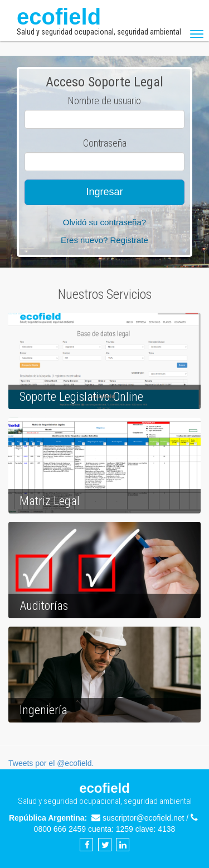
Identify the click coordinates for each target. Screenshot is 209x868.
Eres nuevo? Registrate (104, 240)
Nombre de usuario (104, 101)
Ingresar (104, 192)
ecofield (99, 20)
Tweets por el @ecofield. (51, 763)
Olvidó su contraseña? (104, 222)
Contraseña (105, 143)
